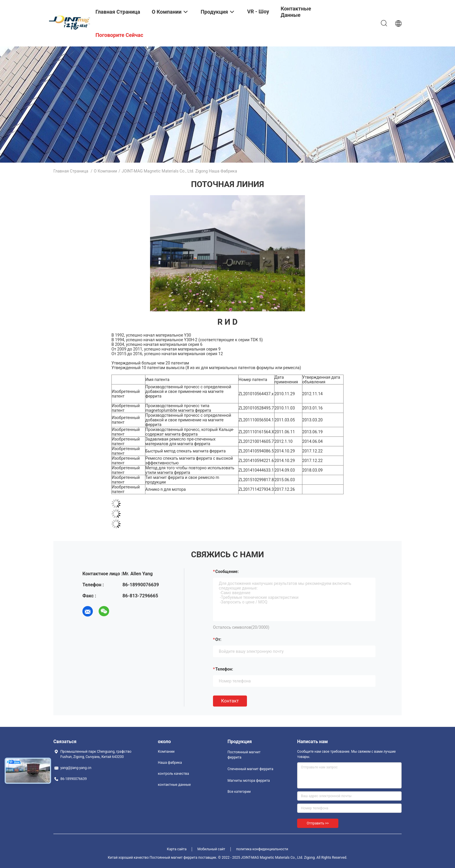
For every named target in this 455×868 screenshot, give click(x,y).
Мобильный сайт (211, 849)
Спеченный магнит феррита (250, 769)
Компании (166, 752)
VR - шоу (258, 11)
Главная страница (71, 171)
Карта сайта (177, 849)
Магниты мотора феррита (249, 781)
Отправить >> (318, 823)
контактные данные (174, 785)
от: (218, 639)
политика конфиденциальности (262, 849)
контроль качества (173, 774)
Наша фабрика (170, 763)
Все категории (239, 792)
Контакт (230, 701)
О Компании (105, 171)
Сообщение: (227, 572)
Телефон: (224, 669)
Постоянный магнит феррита (244, 755)
